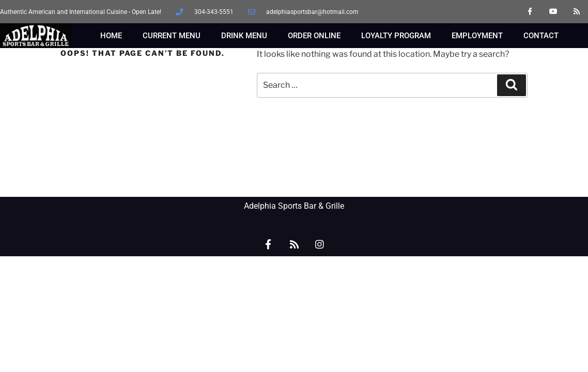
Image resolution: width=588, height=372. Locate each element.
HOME (111, 36)
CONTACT (541, 36)
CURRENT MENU (172, 36)
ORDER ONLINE (314, 36)
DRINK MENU (244, 36)
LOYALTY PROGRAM (396, 36)
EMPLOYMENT (477, 36)
